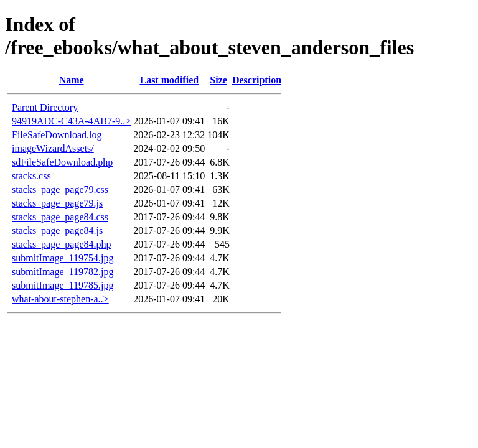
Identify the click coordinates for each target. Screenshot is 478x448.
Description (257, 80)
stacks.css (31, 176)
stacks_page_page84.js (57, 231)
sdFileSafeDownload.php (62, 162)
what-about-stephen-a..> (60, 299)
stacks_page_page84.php (62, 244)
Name (72, 80)
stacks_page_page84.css (60, 217)
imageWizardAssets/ (53, 148)
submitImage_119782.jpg (63, 272)
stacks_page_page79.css (60, 189)
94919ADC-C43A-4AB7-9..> (71, 121)
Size (218, 80)
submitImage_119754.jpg (63, 258)
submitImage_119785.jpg (63, 285)
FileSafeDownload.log (57, 135)
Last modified (169, 80)
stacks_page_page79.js (57, 203)
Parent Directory (45, 107)
